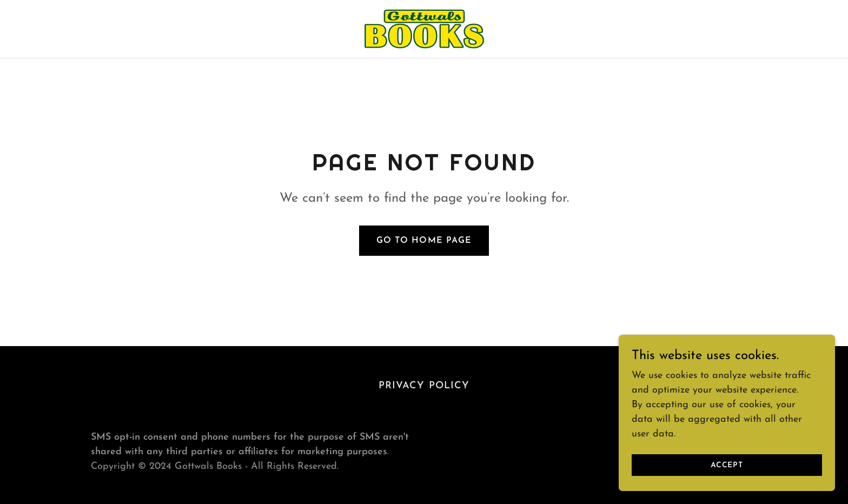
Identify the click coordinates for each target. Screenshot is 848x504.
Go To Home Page (424, 241)
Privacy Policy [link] (424, 386)
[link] (424, 28)
